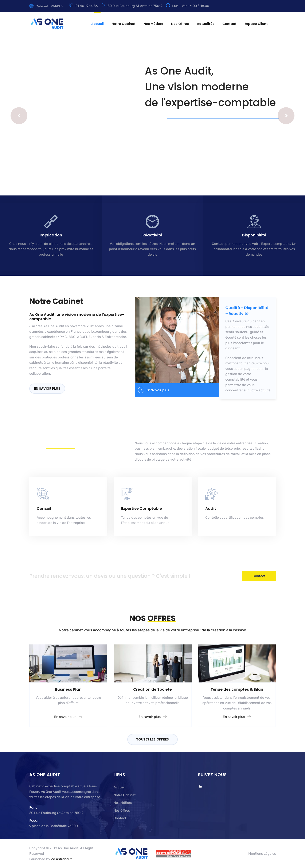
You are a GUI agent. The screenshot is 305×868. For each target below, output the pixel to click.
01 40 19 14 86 (83, 6)
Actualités (206, 24)
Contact (229, 24)
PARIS (55, 6)
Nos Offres (180, 24)
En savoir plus (47, 389)
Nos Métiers (153, 24)
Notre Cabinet (124, 24)
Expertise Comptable (141, 508)
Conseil (44, 508)
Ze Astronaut (61, 859)
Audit (211, 508)
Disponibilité (254, 235)
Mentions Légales (262, 854)
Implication (51, 235)
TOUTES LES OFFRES (152, 739)
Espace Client (256, 24)
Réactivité (152, 235)
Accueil (97, 24)
